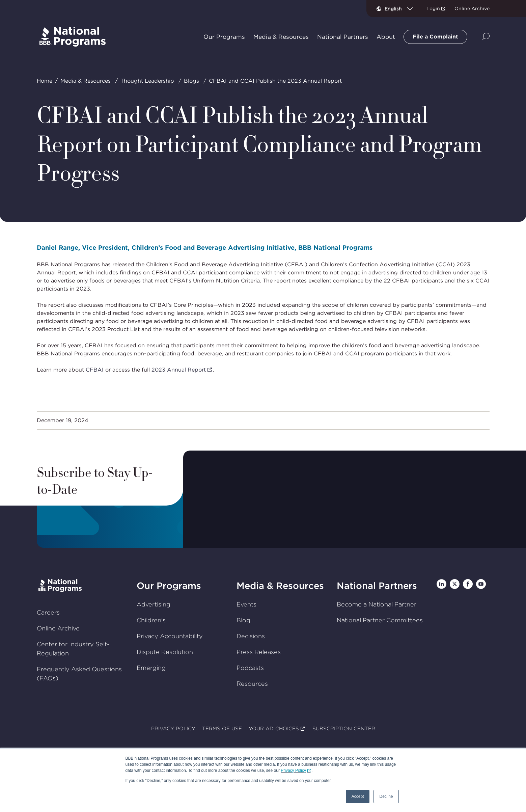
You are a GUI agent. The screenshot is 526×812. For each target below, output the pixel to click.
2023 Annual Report (178, 369)
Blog (243, 620)
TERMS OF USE (222, 729)
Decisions (251, 636)
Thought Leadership (147, 81)
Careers (48, 612)
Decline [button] (386, 796)
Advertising (154, 604)
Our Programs (169, 586)
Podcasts (250, 668)
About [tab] (386, 37)
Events (246, 604)
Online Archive (472, 8)
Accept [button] (358, 796)
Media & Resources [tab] (281, 37)
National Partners (377, 586)
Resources (252, 684)
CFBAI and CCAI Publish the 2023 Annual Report (275, 81)
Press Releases (259, 652)
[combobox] (401, 8)
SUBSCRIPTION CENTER (343, 729)
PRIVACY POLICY (173, 729)
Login (433, 8)
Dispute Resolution (165, 652)
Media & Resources (85, 81)
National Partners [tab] (343, 37)
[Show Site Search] (486, 37)
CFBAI (94, 369)
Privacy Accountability (170, 636)
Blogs (191, 81)
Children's (151, 620)
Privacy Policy (293, 770)
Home (44, 81)
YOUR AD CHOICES (274, 729)
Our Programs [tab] (224, 37)
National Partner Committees (379, 620)
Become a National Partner (376, 604)
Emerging (151, 668)
